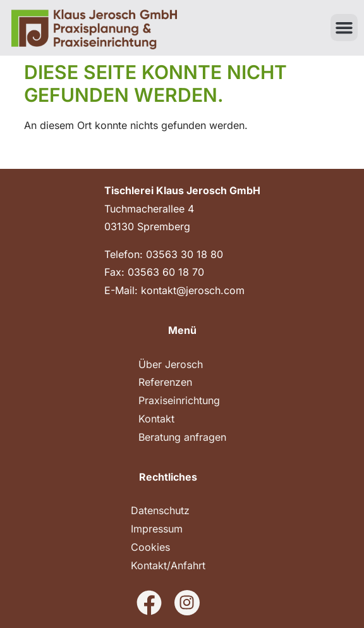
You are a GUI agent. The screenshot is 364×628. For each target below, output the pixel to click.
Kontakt (156, 419)
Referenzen (165, 382)
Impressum (157, 529)
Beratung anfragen (182, 437)
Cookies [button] (150, 547)
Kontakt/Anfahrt (168, 565)
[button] (344, 28)
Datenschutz (160, 510)
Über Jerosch (171, 364)
